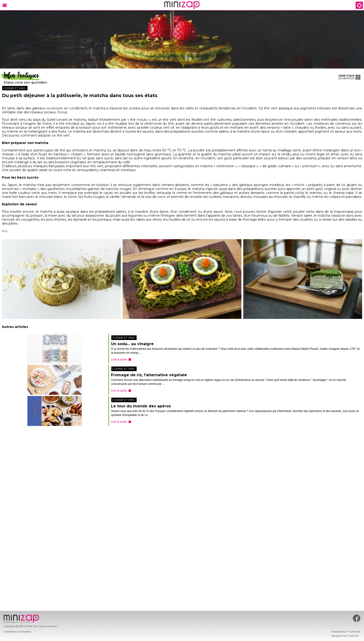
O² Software (353, 632)
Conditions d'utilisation (18, 632)
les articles (349, 77)
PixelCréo (353, 636)
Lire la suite (119, 359)
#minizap (357, 618)
